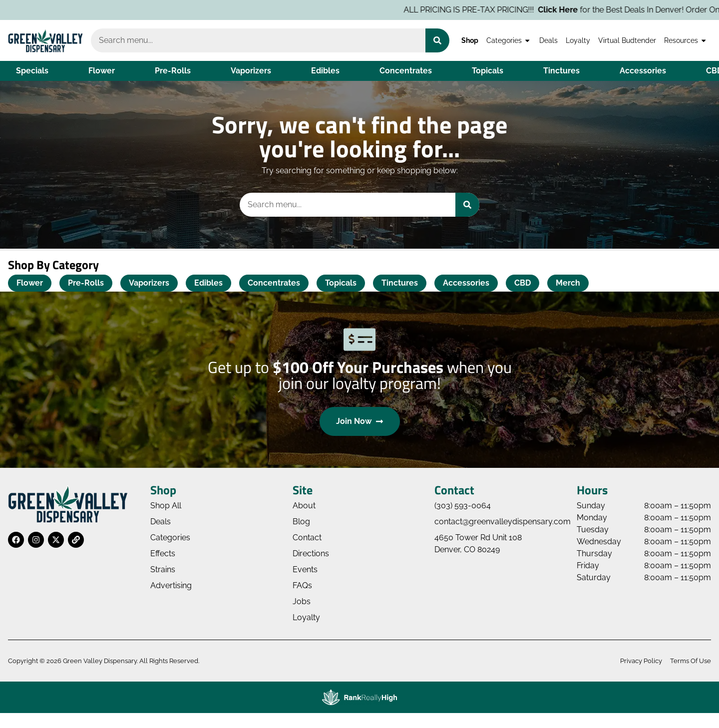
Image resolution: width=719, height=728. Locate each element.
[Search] (437, 40)
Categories (509, 40)
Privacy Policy (641, 661)
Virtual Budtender (627, 40)
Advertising (171, 585)
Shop (470, 40)
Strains (163, 569)
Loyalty (578, 40)
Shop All (166, 506)
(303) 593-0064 (463, 506)
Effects (163, 553)
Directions (311, 553)
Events (305, 569)
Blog (301, 522)
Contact (307, 538)
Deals (548, 40)
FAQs (302, 585)
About (304, 506)
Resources (686, 40)
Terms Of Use (691, 661)
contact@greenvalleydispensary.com (503, 522)
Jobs (302, 601)
